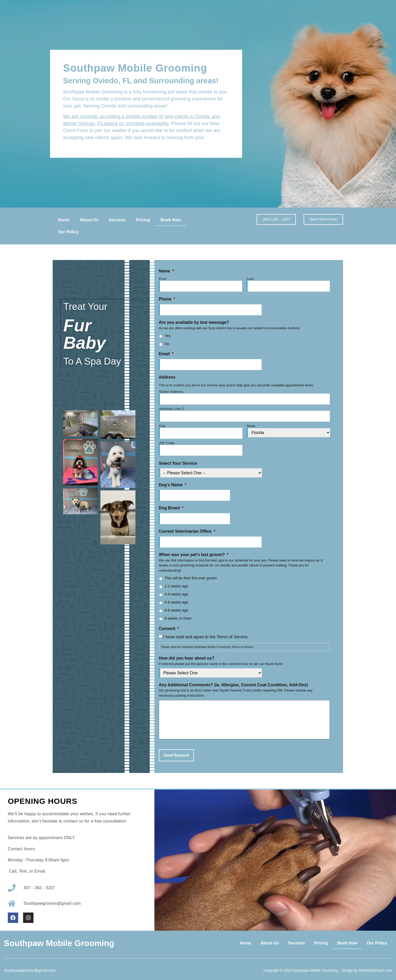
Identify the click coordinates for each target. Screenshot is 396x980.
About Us (89, 220)
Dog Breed (171, 504)
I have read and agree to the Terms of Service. (206, 632)
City (162, 424)
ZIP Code (167, 440)
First (163, 279)
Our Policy (68, 232)
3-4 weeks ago (176, 590)
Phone (167, 299)
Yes (168, 335)
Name (166, 271)
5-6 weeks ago (176, 598)
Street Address (171, 390)
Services (117, 220)
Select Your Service (178, 460)
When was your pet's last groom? (194, 550)
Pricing (143, 220)
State (251, 424)
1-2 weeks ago (176, 582)
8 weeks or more (178, 614)
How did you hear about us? (187, 654)
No (167, 343)
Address (167, 376)
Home (64, 220)
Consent (169, 624)
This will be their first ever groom (191, 574)
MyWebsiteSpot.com (375, 967)
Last (250, 279)
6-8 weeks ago (176, 606)
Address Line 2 (172, 407)
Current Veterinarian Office (187, 527)
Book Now (171, 220)
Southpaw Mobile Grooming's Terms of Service (223, 642)
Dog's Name (173, 481)
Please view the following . (207, 642)
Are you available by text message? (194, 321)
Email (166, 353)
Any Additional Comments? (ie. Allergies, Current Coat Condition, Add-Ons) (233, 680)
